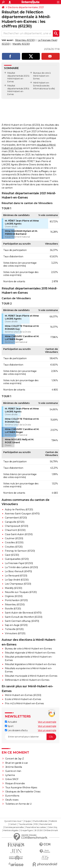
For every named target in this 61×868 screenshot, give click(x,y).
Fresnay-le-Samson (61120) (20, 551)
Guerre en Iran (13, 771)
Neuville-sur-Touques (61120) (21, 592)
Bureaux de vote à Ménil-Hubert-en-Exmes (42, 76)
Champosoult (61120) (17, 526)
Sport (9, 726)
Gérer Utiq (52, 827)
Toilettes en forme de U (18, 804)
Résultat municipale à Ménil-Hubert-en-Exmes (31, 676)
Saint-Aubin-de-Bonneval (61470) (23, 613)
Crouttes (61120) (14, 547)
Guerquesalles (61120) (17, 559)
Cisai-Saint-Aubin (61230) (19, 534)
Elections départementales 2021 (26, 7)
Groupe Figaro (27, 830)
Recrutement (46, 824)
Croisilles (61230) (14, 542)
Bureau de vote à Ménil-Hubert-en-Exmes (28, 649)
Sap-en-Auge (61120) (16, 625)
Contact (13, 824)
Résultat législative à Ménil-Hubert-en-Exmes (30, 664)
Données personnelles (14, 827)
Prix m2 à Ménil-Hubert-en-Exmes (24, 703)
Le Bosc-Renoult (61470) (18, 571)
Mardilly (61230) (21, 44)
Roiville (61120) (13, 609)
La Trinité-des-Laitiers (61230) (21, 567)
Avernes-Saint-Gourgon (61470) (22, 514)
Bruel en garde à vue (17, 763)
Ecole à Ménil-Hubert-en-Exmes (23, 699)
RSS (36, 824)
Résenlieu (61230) (25, 40)
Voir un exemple (47, 722)
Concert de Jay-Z (15, 759)
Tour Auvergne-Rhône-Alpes (21, 788)
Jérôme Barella (14, 767)
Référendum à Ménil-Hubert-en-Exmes (27, 680)
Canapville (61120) (15, 522)
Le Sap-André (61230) (17, 580)
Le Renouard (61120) (16, 576)
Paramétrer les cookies (36, 827)
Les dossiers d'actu (16, 730)
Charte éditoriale (40, 821)
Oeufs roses (12, 800)
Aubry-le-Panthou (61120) (19, 510)
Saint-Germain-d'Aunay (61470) (22, 621)
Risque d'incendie (15, 783)
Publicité (53, 821)
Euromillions (12, 796)
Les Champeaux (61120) (18, 584)
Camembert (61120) (16, 518)
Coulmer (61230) (14, 538)
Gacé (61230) (12, 555)
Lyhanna (10, 775)
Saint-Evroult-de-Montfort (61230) (24, 617)
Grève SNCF (12, 779)
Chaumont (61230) (15, 530)
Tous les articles (25, 824)
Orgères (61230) (14, 596)
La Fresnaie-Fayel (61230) (19, 563)
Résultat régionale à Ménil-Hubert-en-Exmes (30, 653)
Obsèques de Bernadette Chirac (23, 792)
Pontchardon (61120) (16, 600)
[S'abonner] (30, 737)
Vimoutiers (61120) (15, 633)
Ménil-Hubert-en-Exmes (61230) (23, 695)
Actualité (11, 722)
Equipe (27, 821)
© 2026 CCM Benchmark (46, 830)
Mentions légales (11, 830)
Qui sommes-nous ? (13, 821)
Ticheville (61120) (14, 629)
